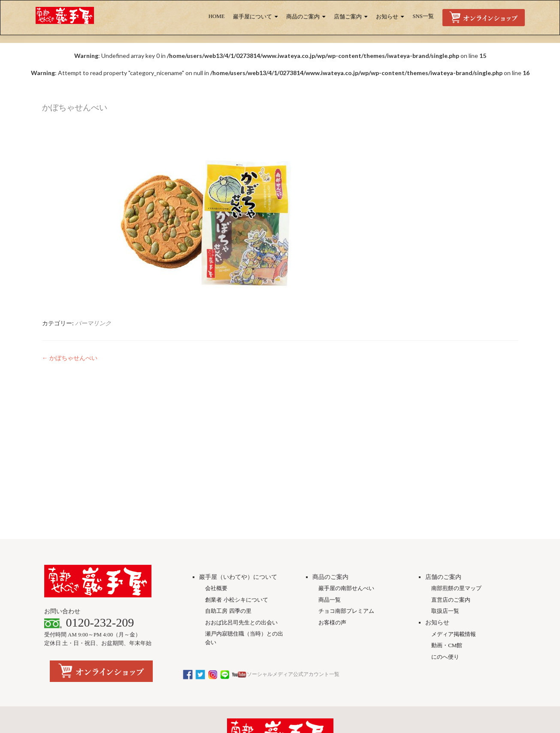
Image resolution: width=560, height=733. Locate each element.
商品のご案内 (303, 17)
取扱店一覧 (445, 486)
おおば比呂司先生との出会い (241, 498)
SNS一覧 (423, 16)
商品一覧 (330, 475)
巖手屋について (253, 17)
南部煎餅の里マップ (456, 463)
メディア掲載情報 (454, 509)
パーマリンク (93, 323)
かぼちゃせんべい (70, 358)
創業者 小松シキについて (236, 475)
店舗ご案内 (348, 17)
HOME (217, 16)
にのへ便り (445, 532)
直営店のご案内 (451, 475)
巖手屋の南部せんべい (346, 463)
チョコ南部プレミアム (346, 486)
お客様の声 (332, 498)
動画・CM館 (447, 520)
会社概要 (216, 463)
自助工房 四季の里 (228, 486)
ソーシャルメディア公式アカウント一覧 (261, 549)
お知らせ (387, 17)
